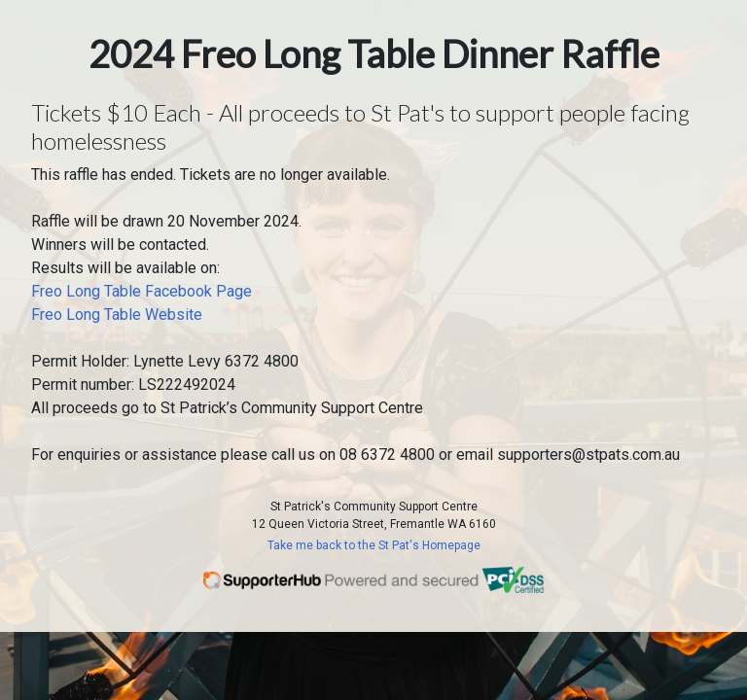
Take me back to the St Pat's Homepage (374, 545)
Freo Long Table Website (117, 315)
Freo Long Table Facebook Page (142, 291)
